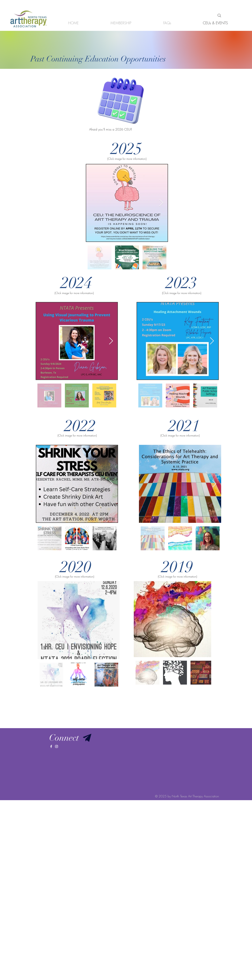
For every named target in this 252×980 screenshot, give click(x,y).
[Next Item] (161, 203)
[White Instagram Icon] (57, 746)
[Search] (219, 16)
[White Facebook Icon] (51, 746)
